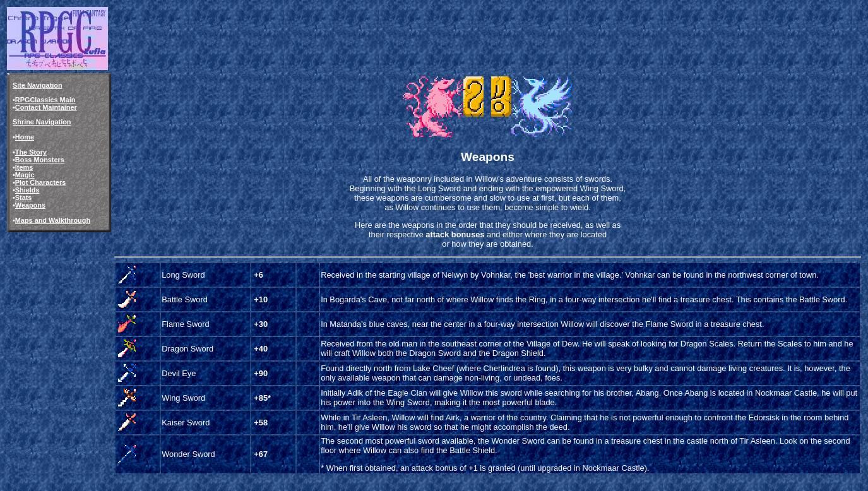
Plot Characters (40, 182)
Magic (25, 175)
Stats (24, 198)
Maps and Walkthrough (53, 220)
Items (24, 167)
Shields (27, 190)
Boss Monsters (40, 160)
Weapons (30, 205)
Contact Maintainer (46, 107)
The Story (31, 152)
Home (25, 137)
